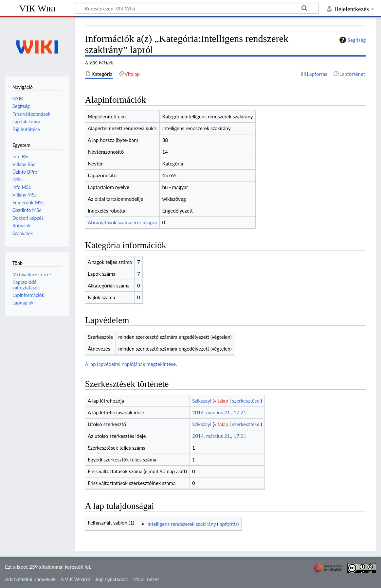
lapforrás (228, 524)
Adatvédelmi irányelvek (30, 579)
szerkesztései (246, 401)
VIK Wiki (37, 8)
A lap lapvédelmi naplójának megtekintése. (131, 364)
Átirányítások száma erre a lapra (122, 222)
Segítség (352, 40)
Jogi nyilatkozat (112, 579)
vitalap (221, 401)
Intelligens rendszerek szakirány (182, 524)
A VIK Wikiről (75, 579)
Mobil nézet (146, 579)
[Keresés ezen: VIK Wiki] (197, 8)
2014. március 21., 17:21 (219, 412)
